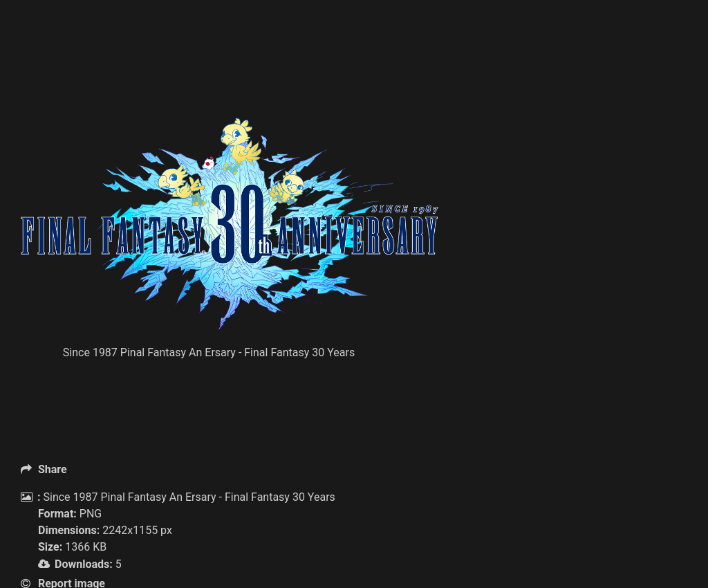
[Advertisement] (272, 83)
